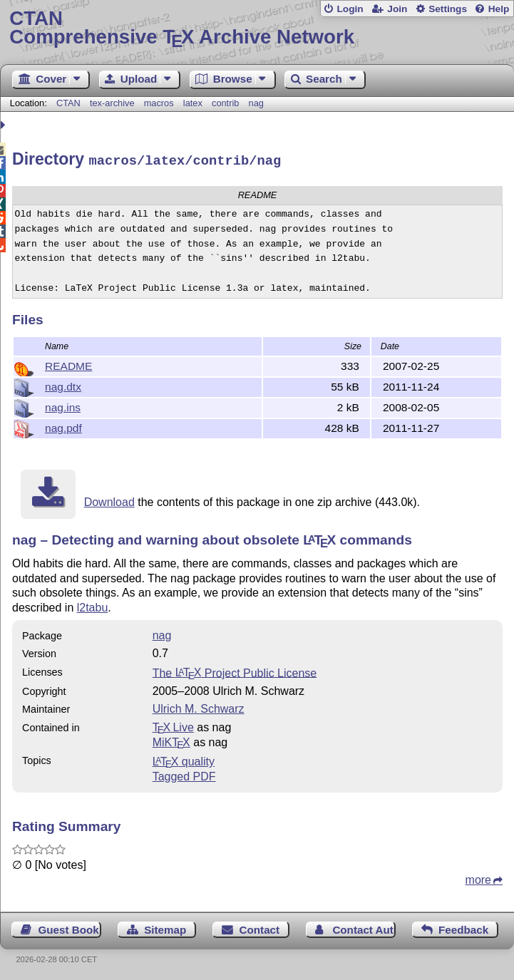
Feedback (463, 928)
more (478, 878)
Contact (260, 928)
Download (109, 500)
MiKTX (171, 740)
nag (256, 103)
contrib (225, 103)
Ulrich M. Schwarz (199, 707)
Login (350, 9)
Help (499, 9)
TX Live (173, 725)
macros (159, 103)
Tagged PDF (184, 774)
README (68, 364)
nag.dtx (63, 385)
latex (193, 103)
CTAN (68, 103)
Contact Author (364, 928)
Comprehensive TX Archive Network (257, 28)
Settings (448, 9)
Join (397, 9)
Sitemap (165, 928)
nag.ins (63, 405)
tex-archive (112, 103)
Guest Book (69, 928)
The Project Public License (235, 670)
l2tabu (93, 605)
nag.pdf (63, 426)
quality (184, 759)
